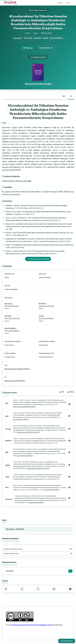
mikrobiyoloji (19, 181)
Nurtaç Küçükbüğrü (56, 38)
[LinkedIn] (54, 589)
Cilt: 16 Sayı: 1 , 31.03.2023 (15, 529)
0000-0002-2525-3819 (12, 331)
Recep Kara (28, 38)
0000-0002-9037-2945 (12, 318)
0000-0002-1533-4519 (12, 306)
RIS (62, 392)
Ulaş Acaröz (17, 38)
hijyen (12, 181)
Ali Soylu (45, 38)
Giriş (68, 3)
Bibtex (71, 392)
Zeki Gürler (37, 38)
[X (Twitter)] (38, 589)
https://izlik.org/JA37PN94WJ (15, 381)
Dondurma (6, 181)
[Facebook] (6, 589)
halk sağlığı (28, 181)
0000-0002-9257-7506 (46, 306)
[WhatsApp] (22, 589)
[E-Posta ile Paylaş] (70, 589)
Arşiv (4, 520)
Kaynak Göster (46, 48)
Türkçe (61, 3)
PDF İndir (28, 48)
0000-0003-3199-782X (46, 318)
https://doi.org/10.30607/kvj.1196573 (17, 369)
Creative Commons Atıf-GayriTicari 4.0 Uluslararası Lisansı (32, 625)
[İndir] (70, 571)
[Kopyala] (69, 404)
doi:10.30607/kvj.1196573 (21, 419)
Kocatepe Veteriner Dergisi (38, 84)
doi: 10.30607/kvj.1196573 (25, 456)
